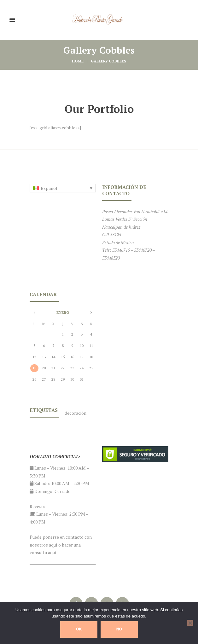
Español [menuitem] (49, 188)
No (119, 629)
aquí (53, 545)
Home (78, 61)
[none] (63, 188)
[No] (190, 623)
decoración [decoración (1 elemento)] (76, 413)
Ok (79, 629)
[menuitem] (63, 188)
